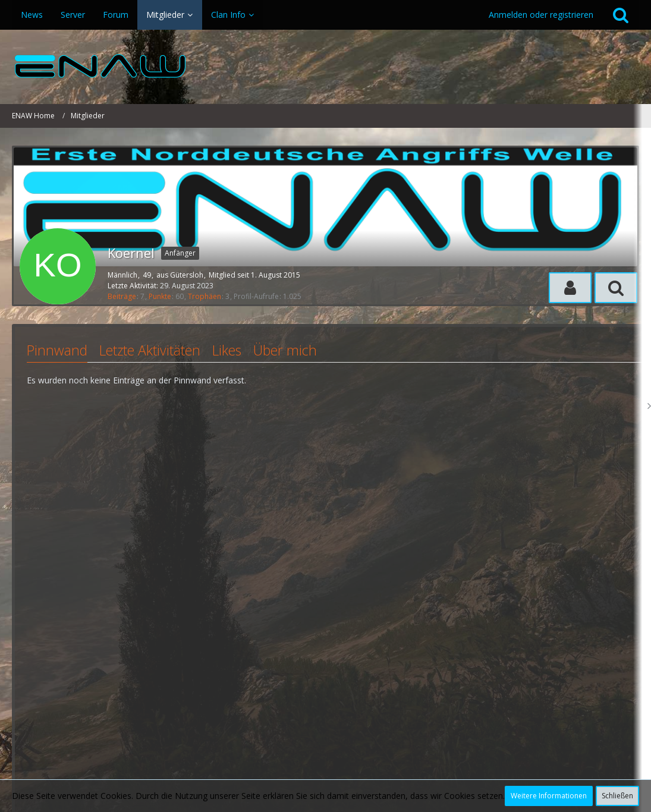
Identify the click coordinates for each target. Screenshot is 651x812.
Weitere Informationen (549, 796)
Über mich (285, 350)
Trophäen (205, 296)
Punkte (160, 296)
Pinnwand (57, 350)
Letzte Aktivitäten (150, 350)
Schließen (617, 796)
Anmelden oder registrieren (541, 15)
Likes (227, 350)
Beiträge (122, 296)
